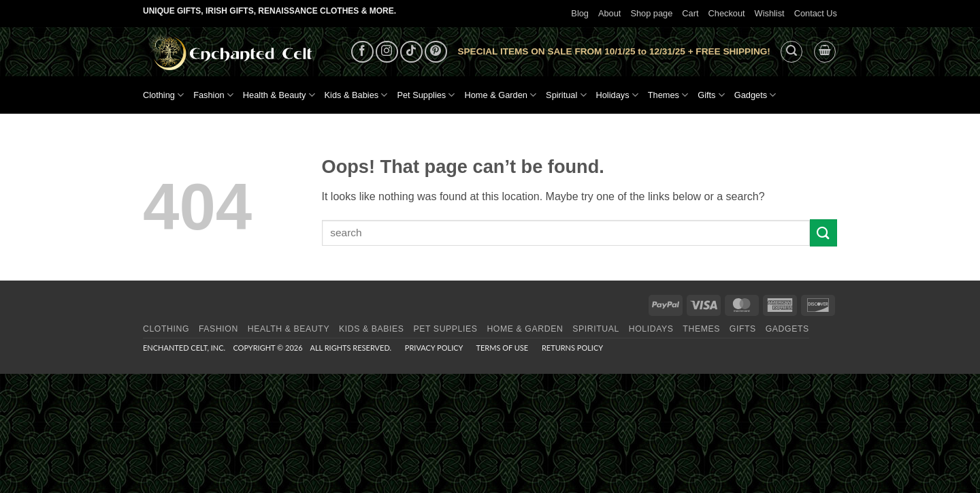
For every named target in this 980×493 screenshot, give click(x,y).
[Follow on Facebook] (362, 52)
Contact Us (816, 13)
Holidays (617, 95)
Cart (690, 13)
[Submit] (823, 233)
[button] (791, 52)
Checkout (727, 13)
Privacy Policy (434, 348)
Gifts (711, 95)
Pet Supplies (426, 95)
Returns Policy (572, 348)
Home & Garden (500, 95)
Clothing (163, 95)
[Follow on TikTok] (411, 52)
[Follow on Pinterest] (436, 52)
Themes (668, 95)
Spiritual (566, 95)
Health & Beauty (279, 95)
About (609, 13)
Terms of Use (502, 348)
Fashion (213, 95)
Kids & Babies (356, 95)
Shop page (651, 13)
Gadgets (755, 95)
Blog (580, 13)
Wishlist (770, 13)
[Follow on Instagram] (387, 52)
